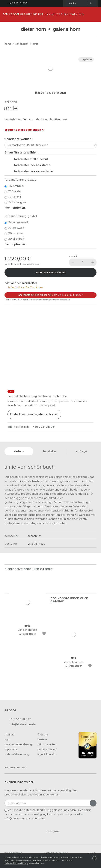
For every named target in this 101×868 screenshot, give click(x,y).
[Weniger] (73, 262)
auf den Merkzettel (24, 283)
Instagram (50, 831)
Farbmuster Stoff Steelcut (30, 159)
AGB (7, 739)
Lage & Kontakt (47, 754)
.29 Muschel (14, 233)
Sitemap (9, 735)
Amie (35, 44)
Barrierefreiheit (47, 749)
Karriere (42, 739)
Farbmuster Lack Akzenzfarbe (32, 171)
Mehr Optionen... (16, 208)
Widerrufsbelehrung (17, 754)
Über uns (43, 735)
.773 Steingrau (15, 202)
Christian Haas (58, 120)
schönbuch (22, 44)
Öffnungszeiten (47, 745)
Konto (71, 3)
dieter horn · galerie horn (50, 29)
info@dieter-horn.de (20, 725)
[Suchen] (93, 29)
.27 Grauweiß (14, 228)
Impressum (11, 749)
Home (8, 44)
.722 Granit (13, 197)
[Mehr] (93, 262)
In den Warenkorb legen (51, 272)
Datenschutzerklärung (18, 745)
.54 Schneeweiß (16, 223)
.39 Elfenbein (15, 239)
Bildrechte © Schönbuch (50, 93)
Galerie (86, 59)
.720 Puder (13, 192)
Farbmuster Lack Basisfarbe (31, 165)
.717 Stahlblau (15, 186)
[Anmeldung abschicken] (93, 803)
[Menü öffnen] (8, 29)
